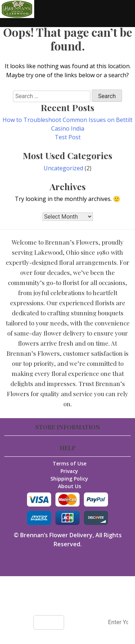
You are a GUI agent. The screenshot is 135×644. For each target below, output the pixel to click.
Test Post (68, 137)
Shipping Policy (69, 479)
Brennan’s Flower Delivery (56, 535)
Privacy (69, 471)
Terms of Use (69, 463)
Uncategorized (63, 168)
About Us (69, 486)
